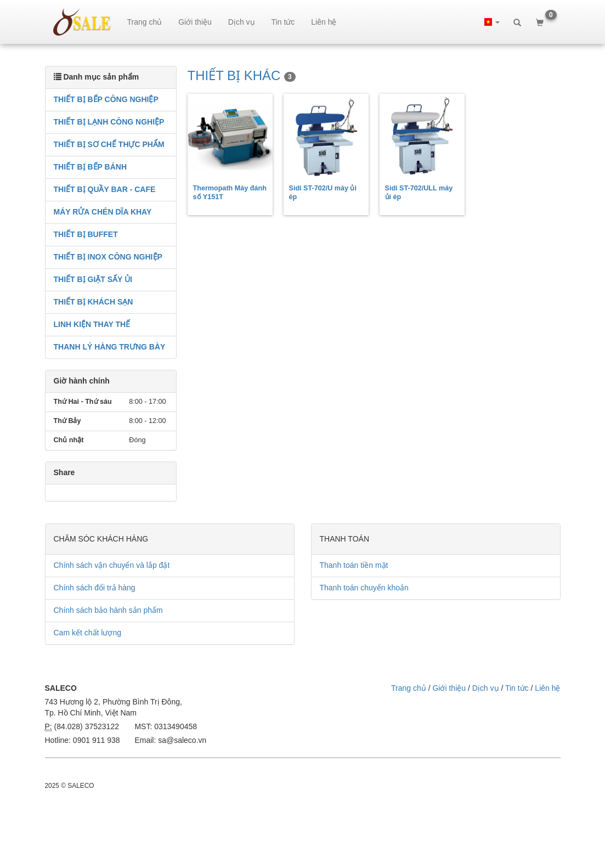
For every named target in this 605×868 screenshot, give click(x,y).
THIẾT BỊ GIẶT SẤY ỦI (93, 279)
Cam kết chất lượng (87, 633)
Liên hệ (324, 22)
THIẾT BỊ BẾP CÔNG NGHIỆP (106, 99)
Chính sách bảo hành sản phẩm (108, 610)
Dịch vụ (242, 22)
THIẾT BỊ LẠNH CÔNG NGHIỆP (109, 122)
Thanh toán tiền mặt (354, 565)
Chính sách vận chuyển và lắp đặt (112, 565)
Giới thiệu (195, 22)
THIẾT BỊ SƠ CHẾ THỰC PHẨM (109, 144)
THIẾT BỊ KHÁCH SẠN (94, 302)
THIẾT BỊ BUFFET (86, 234)
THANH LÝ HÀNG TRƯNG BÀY (110, 347)
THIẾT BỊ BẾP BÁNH (91, 167)
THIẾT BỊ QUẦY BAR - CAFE (105, 189)
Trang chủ (145, 22)
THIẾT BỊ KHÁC (242, 75)
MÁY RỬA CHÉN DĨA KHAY (103, 212)
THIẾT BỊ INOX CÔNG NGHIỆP (108, 257)
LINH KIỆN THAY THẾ (92, 324)
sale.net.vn (82, 22)
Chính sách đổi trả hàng (95, 588)
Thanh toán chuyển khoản (364, 588)
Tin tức (283, 22)
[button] (492, 22)
